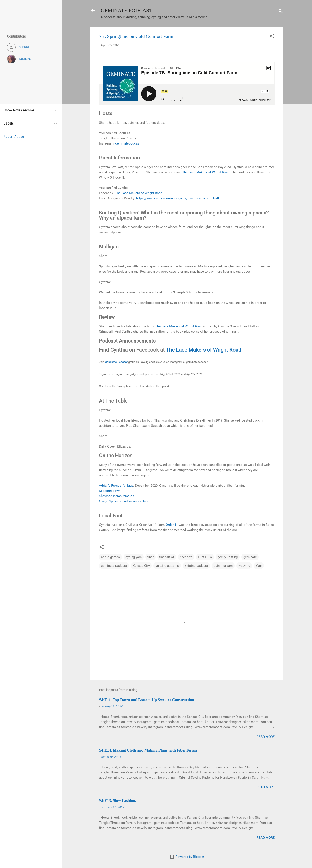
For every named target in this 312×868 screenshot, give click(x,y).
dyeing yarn (134, 557)
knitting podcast (196, 566)
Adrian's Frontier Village (116, 486)
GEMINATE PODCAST (127, 10)
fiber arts (186, 557)
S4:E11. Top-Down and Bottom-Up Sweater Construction (147, 700)
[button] (272, 37)
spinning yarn (223, 566)
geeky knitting (228, 557)
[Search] (281, 12)
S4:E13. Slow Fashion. (118, 801)
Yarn (259, 566)
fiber (150, 557)
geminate (250, 557)
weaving (244, 566)
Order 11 (172, 525)
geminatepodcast (128, 143)
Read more (266, 737)
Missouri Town (110, 491)
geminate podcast (114, 566)
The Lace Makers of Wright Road (206, 172)
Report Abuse (14, 137)
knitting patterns (167, 566)
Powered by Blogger (187, 857)
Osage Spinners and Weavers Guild (124, 501)
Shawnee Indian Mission (117, 496)
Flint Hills (205, 557)
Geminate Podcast (116, 362)
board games (110, 557)
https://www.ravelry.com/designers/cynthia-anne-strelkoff (178, 198)
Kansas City (141, 566)
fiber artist (167, 557)
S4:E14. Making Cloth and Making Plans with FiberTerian (148, 750)
